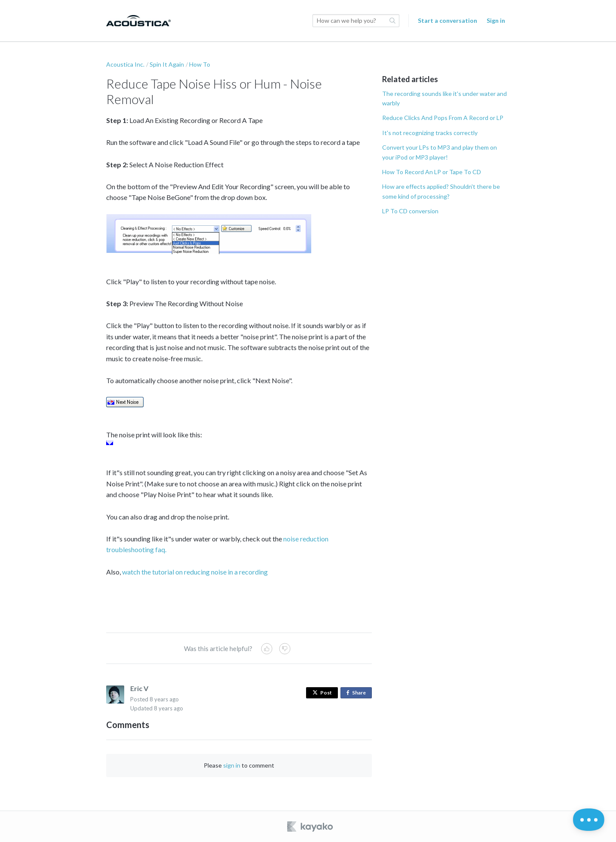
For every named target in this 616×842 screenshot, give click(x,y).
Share (358, 693)
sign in (232, 765)
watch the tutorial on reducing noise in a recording (195, 572)
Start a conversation (447, 20)
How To (200, 64)
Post (322, 693)
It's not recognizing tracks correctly (430, 133)
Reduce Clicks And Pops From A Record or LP (443, 118)
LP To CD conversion (410, 211)
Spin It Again (167, 64)
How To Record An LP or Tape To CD (432, 172)
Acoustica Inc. (125, 64)
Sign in (496, 20)
